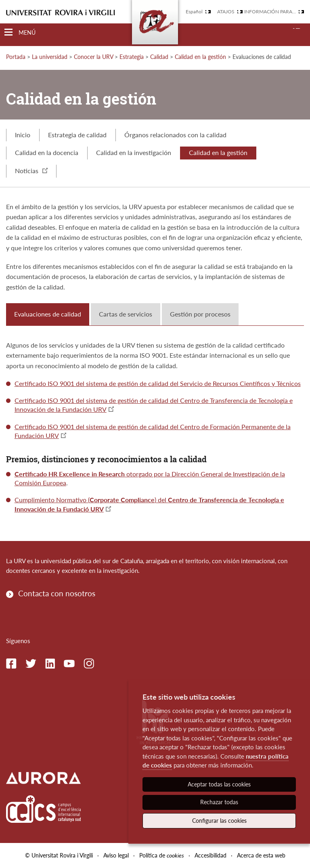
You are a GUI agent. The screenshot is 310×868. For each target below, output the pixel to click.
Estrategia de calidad (77, 135)
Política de (162, 855)
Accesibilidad (211, 855)
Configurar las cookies (219, 821)
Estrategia (132, 57)
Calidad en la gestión (200, 57)
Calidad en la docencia (47, 152)
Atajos (226, 12)
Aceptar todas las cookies (219, 784)
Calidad (159, 57)
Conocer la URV (93, 57)
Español (194, 12)
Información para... (270, 12)
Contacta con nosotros (57, 593)
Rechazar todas (219, 802)
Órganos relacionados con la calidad (175, 135)
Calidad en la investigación (134, 152)
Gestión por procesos (200, 314)
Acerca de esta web (261, 855)
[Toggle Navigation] (20, 32)
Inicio (23, 135)
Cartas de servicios (126, 314)
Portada (16, 57)
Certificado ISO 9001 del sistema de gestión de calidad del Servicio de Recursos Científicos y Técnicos (158, 383)
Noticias (31, 171)
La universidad (50, 57)
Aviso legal (116, 855)
